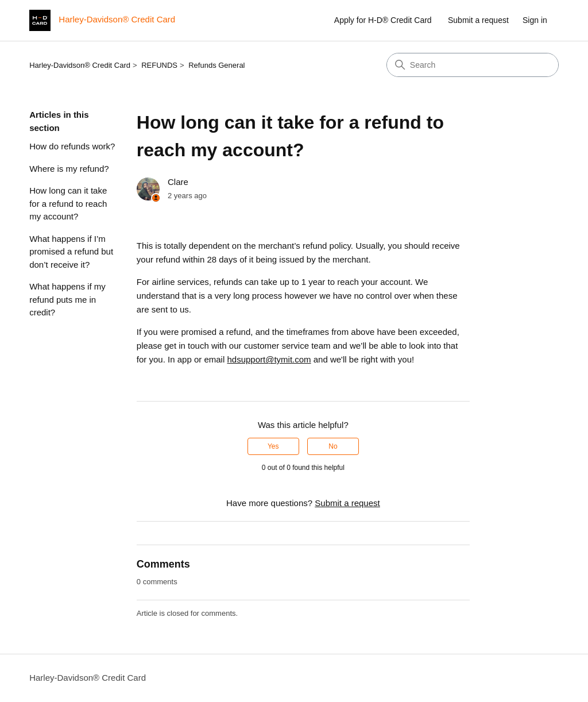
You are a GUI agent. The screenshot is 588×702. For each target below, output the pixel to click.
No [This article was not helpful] (333, 446)
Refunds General (216, 65)
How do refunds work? (72, 146)
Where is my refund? (69, 169)
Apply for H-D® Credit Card (383, 20)
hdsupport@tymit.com (269, 359)
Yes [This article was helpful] (273, 446)
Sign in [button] (535, 20)
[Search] (473, 65)
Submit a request (478, 20)
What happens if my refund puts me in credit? (67, 299)
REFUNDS (159, 65)
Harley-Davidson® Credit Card (80, 65)
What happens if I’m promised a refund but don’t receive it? (71, 252)
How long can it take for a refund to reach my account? (68, 203)
